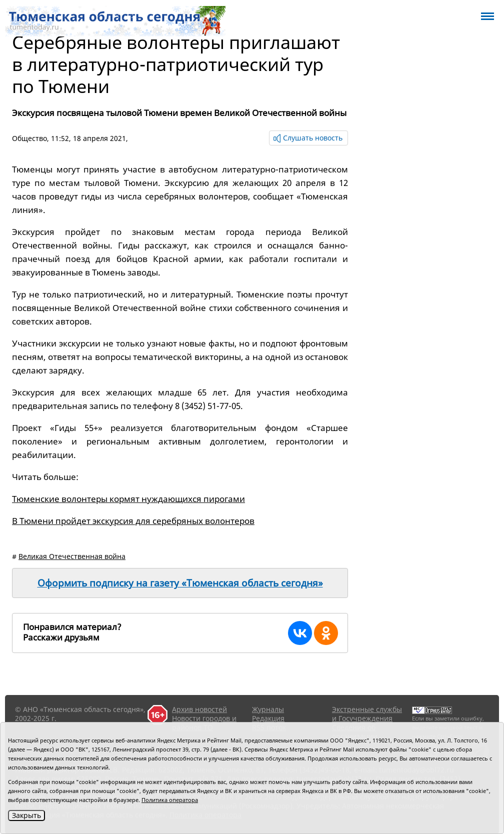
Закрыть (26, 815)
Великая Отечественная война (72, 556)
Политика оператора (170, 800)
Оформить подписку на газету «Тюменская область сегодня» (180, 583)
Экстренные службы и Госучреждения (367, 714)
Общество (29, 138)
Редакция (268, 718)
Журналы (268, 709)
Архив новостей (199, 709)
